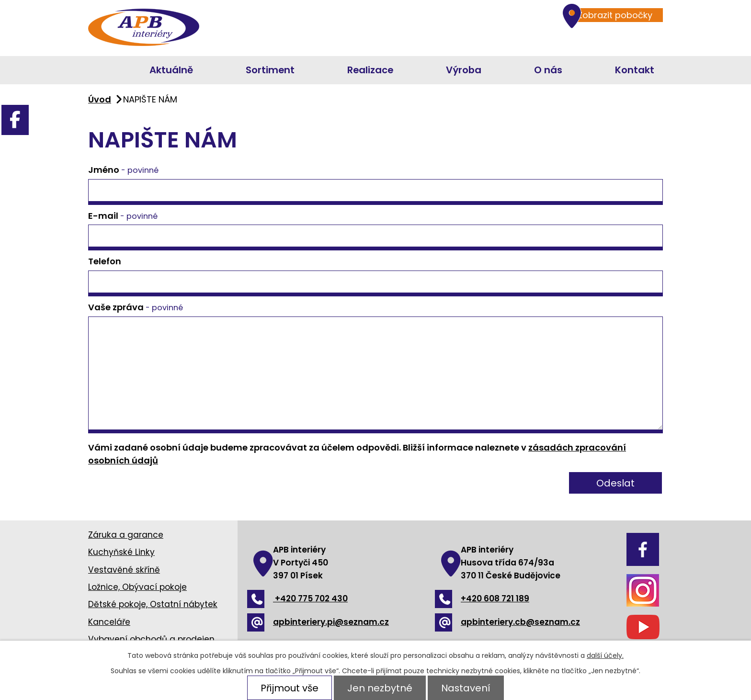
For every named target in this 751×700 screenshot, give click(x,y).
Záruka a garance (126, 535)
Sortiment (270, 70)
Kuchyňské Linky (121, 552)
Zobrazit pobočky (610, 15)
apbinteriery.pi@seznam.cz (318, 622)
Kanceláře (109, 622)
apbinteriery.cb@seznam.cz (507, 622)
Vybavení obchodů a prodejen (151, 639)
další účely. (605, 655)
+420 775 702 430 (297, 598)
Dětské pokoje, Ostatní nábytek (153, 604)
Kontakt (635, 70)
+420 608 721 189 (482, 598)
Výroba (464, 70)
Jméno (123, 170)
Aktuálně (171, 70)
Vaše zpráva (136, 307)
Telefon (105, 261)
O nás (548, 70)
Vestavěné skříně (124, 570)
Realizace (370, 70)
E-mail (123, 216)
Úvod (97, 70)
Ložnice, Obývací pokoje (137, 587)
